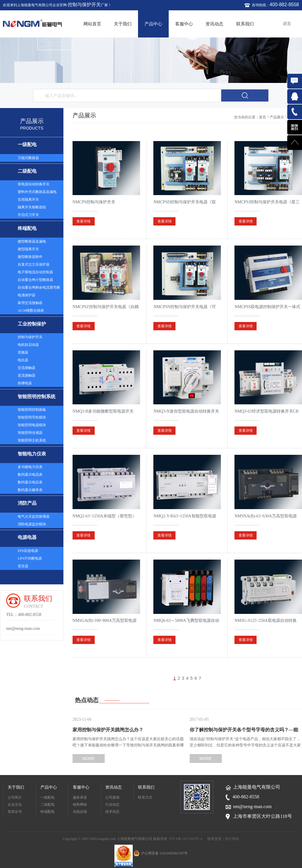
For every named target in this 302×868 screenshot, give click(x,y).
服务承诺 (80, 797)
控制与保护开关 (84, 5)
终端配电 (27, 228)
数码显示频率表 (30, 490)
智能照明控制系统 (37, 397)
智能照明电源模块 (32, 425)
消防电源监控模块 (32, 524)
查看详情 (83, 221)
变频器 (23, 352)
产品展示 (277, 117)
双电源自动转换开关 (34, 184)
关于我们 (123, 24)
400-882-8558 (284, 5)
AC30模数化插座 (31, 310)
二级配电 (27, 171)
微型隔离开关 (28, 249)
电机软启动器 (28, 345)
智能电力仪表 (32, 454)
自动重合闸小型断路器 (35, 280)
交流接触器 (27, 368)
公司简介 (15, 797)
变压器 (23, 566)
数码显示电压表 (30, 482)
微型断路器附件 (30, 257)
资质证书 (15, 812)
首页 (262, 117)
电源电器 (27, 537)
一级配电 (27, 144)
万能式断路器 (28, 158)
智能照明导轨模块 (32, 417)
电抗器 (23, 360)
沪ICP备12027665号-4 (186, 839)
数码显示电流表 (30, 475)
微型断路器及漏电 (32, 241)
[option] (151, 60)
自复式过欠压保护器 (34, 264)
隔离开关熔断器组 (32, 207)
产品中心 (153, 24)
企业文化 (15, 805)
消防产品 (27, 503)
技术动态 (112, 812)
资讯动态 (214, 24)
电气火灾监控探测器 (34, 516)
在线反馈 (80, 812)
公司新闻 (112, 797)
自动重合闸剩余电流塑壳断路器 (39, 288)
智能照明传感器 (30, 433)
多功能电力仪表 (30, 467)
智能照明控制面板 (32, 410)
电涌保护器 (27, 295)
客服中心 (184, 24)
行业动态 (112, 805)
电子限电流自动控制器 (35, 272)
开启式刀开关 (28, 215)
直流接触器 (27, 375)
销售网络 (80, 805)
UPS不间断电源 (30, 558)
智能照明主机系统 (32, 440)
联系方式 (145, 797)
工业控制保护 (32, 324)
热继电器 (25, 383)
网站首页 (92, 24)
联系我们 (245, 24)
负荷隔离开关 (28, 200)
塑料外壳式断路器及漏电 (37, 192)
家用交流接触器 (30, 303)
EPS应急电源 (28, 551)
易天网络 (232, 839)
